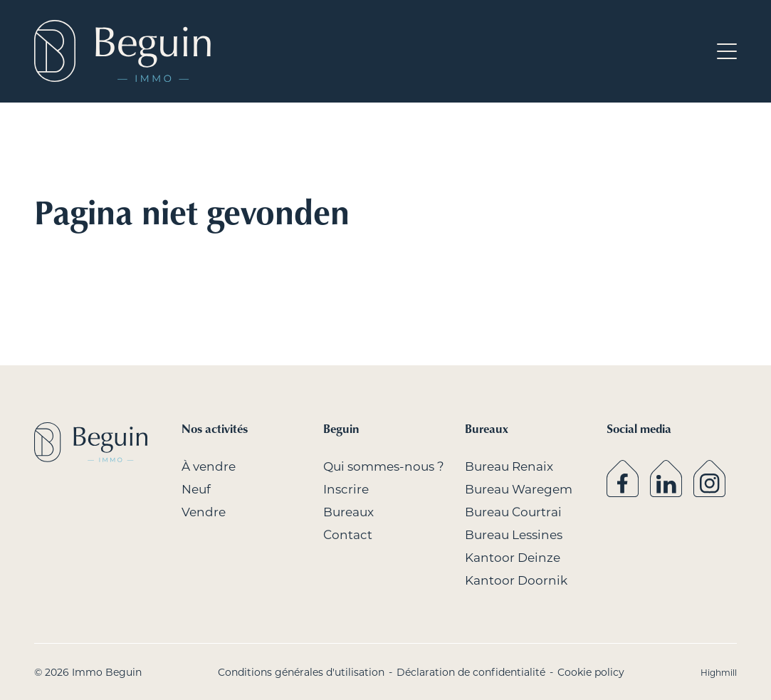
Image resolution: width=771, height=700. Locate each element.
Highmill (719, 672)
